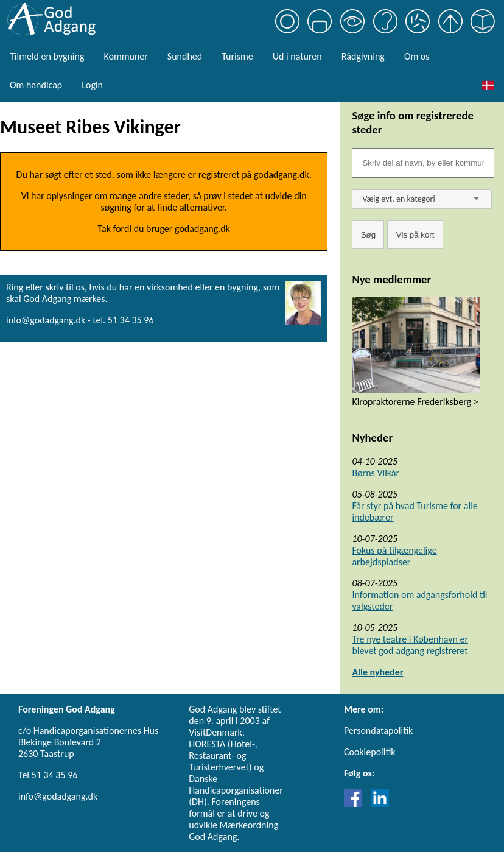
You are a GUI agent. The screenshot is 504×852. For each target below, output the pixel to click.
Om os (417, 56)
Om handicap (36, 85)
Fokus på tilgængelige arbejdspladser (394, 556)
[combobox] (422, 199)
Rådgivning (363, 56)
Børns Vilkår (376, 473)
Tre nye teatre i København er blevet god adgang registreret (410, 645)
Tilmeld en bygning (47, 56)
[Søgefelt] (423, 163)
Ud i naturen (297, 56)
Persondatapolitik (378, 731)
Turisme (237, 56)
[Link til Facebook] (356, 804)
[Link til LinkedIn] (380, 804)
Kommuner (125, 56)
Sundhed (185, 56)
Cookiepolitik (370, 752)
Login (92, 85)
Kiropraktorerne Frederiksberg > (415, 402)
